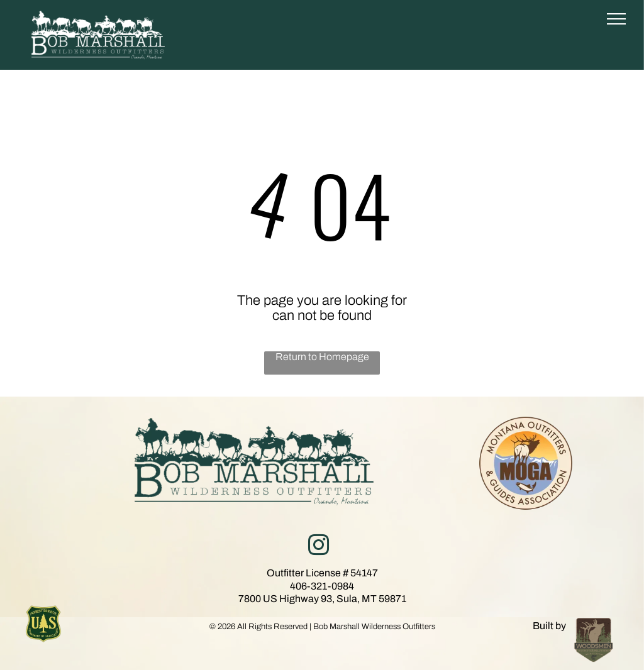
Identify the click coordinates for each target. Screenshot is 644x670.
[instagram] (318, 547)
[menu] (616, 19)
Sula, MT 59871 (371, 599)
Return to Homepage (322, 357)
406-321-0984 (322, 586)
